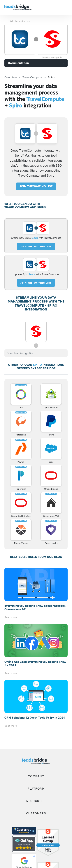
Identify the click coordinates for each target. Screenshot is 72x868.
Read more (11, 617)
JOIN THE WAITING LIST (36, 186)
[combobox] (36, 353)
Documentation (18, 63)
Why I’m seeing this (20, 21)
